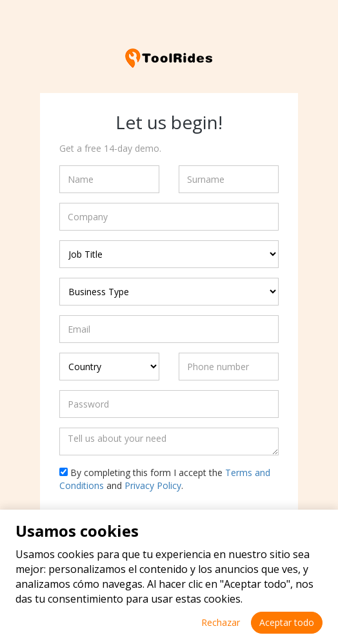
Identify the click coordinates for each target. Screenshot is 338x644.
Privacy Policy (153, 485)
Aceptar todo (287, 622)
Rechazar (221, 622)
